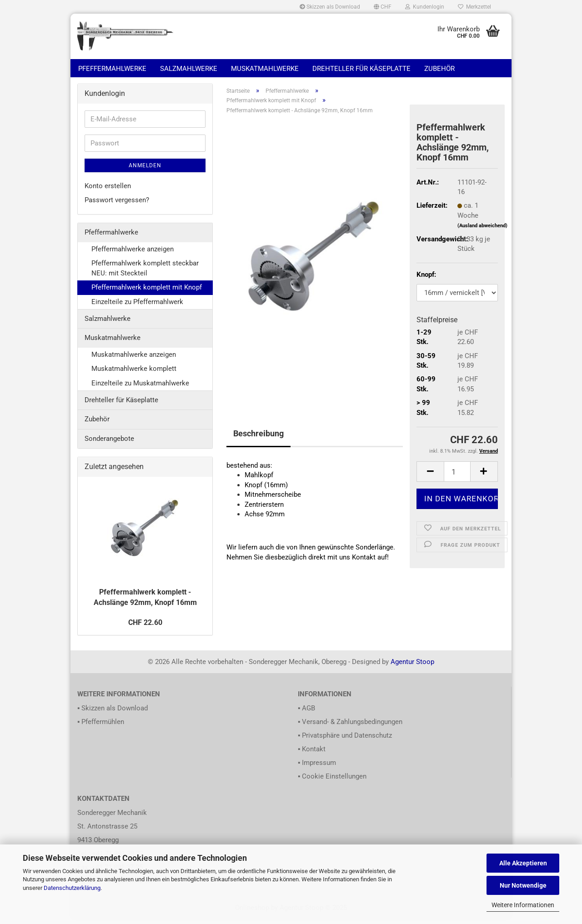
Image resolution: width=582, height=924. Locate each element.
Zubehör (439, 69)
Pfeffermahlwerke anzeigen (133, 254)
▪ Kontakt (312, 754)
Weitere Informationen (523, 905)
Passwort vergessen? (117, 205)
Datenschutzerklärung (72, 888)
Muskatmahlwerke (265, 69)
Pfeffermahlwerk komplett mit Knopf (147, 292)
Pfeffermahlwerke (112, 69)
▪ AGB (306, 714)
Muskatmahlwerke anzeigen (134, 360)
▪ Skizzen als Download (113, 714)
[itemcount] (457, 477)
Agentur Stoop (412, 667)
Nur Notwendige (523, 885)
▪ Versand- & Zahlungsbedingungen (350, 727)
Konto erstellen (108, 191)
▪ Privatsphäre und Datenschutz (345, 741)
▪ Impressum (317, 768)
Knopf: (426, 280)
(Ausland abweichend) (482, 231)
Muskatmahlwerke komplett (134, 374)
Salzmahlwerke (189, 69)
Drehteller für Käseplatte (361, 69)
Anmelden (145, 170)
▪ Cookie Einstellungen (332, 782)
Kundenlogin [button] (425, 7)
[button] (383, 7)
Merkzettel (474, 7)
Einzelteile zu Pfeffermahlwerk (137, 307)
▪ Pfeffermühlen (101, 727)
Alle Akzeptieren (523, 863)
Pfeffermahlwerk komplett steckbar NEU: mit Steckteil (145, 273)
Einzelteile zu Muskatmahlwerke (140, 388)
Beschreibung (258, 438)
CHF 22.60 (145, 627)
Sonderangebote (109, 444)
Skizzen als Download (330, 7)
